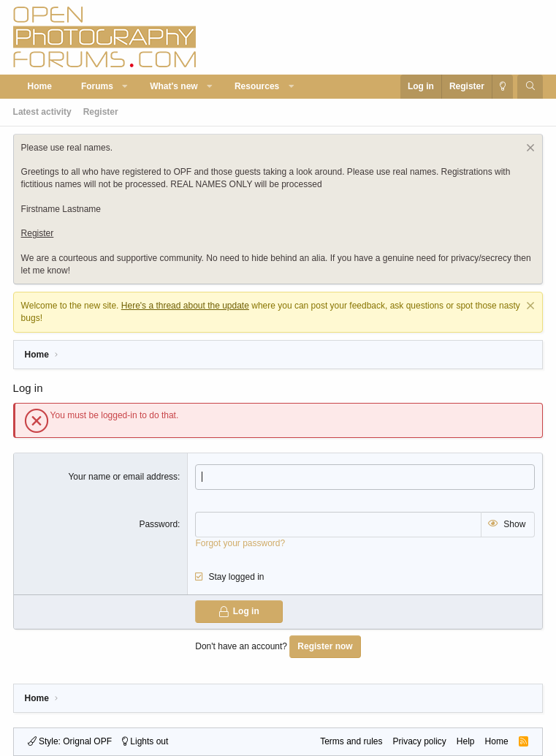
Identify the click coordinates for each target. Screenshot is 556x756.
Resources (257, 86)
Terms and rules (351, 741)
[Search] (530, 87)
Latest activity (42, 112)
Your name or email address (123, 477)
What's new (174, 86)
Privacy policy (420, 741)
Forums (97, 86)
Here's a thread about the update (185, 306)
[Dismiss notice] (529, 150)
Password (158, 524)
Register (101, 112)
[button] (125, 87)
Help (466, 741)
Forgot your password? (240, 543)
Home (40, 86)
